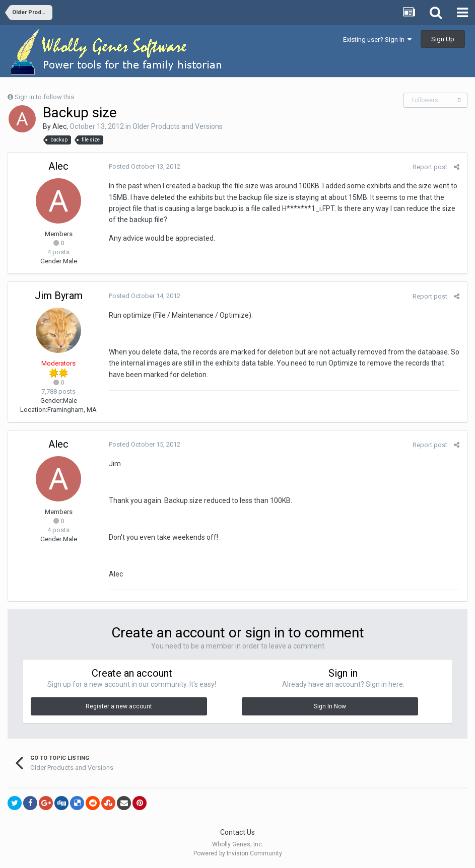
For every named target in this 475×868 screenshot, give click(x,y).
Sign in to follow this (44, 97)
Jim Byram (59, 296)
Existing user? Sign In (377, 40)
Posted (145, 166)
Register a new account (119, 706)
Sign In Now (330, 706)
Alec (59, 126)
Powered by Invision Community (238, 853)
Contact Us (237, 832)
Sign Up (443, 39)
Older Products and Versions (178, 126)
